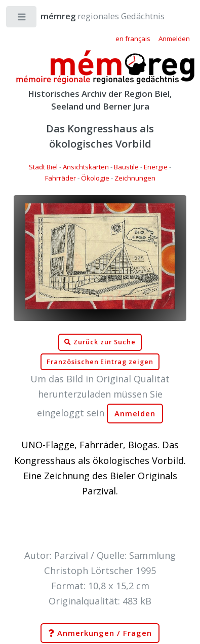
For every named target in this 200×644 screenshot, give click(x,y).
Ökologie (95, 178)
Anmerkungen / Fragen (100, 633)
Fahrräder (61, 178)
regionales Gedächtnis (92, 16)
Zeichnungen (135, 178)
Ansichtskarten (86, 167)
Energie (156, 167)
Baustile (126, 167)
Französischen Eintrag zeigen (100, 362)
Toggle (22, 19)
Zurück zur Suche (100, 342)
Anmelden (135, 414)
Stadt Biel (43, 167)
